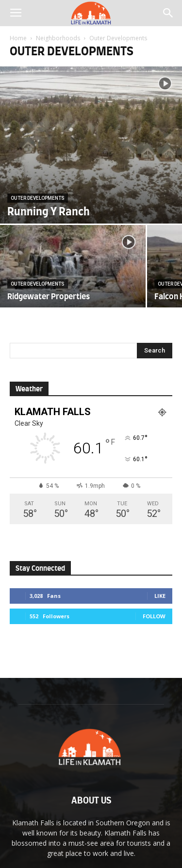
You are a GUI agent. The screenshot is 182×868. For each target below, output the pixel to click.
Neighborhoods (58, 38)
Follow (154, 616)
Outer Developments (38, 198)
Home (18, 38)
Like (160, 596)
